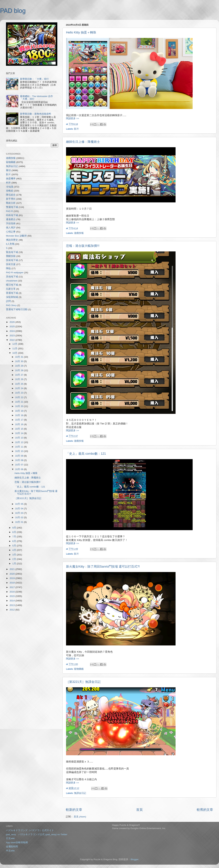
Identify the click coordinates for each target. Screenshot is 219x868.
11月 (15, 349)
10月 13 (20, 438)
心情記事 (11, 232)
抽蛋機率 (11, 179)
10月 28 (20, 370)
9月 (14, 528)
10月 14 (20, 433)
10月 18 (20, 415)
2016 (12, 592)
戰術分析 (11, 203)
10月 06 (20, 469)
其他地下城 (12, 277)
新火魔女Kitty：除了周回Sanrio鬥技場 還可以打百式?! (103, 567)
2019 (12, 578)
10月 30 (20, 361)
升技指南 (11, 223)
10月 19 (20, 411)
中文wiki (10, 851)
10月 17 (20, 420)
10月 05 (20, 504)
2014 (12, 601)
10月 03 (20, 513)
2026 (12, 322)
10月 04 (20, 509)
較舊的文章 (205, 810)
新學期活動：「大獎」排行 (34, 79)
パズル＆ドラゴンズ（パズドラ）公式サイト (30, 830)
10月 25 (20, 384)
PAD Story (11, 305)
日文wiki (10, 838)
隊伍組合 (11, 195)
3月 (14, 555)
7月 (14, 537)
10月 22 (20, 397)
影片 (76, 129)
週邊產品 (11, 219)
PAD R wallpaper (15, 273)
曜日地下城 (12, 285)
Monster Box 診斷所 (16, 236)
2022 (12, 340)
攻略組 (10, 191)
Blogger (134, 859)
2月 (14, 559)
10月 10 (20, 451)
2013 (12, 605)
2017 (12, 587)
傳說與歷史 (12, 240)
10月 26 (20, 379)
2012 (12, 610)
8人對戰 (10, 244)
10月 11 (20, 447)
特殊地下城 (12, 215)
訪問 (8, 301)
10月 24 (20, 388)
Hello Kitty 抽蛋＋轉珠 (81, 32)
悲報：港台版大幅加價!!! (83, 246)
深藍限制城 (12, 297)
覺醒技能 (11, 256)
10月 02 (20, 517)
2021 (12, 569)
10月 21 (20, 402)
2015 (12, 596)
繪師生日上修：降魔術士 (83, 142)
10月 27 (20, 375)
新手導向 (11, 199)
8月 (14, 532)
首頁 (139, 810)
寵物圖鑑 (79, 669)
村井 (8, 183)
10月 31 (20, 357)
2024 (12, 331)
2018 (12, 583)
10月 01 (20, 522)
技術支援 (11, 264)
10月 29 (20, 366)
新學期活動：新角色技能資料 (36, 114)
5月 (14, 546)
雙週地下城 (12, 207)
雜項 (8, 170)
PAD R (9, 211)
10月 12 (20, 442)
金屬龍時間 (12, 847)
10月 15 (20, 429)
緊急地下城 (12, 252)
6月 (14, 541)
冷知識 (10, 187)
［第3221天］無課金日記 (83, 682)
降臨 (8, 268)
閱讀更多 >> (73, 118)
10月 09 (20, 456)
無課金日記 (80, 793)
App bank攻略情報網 (17, 842)
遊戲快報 (79, 233)
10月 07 (20, 465)
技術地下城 (12, 260)
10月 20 (20, 406)
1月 (14, 564)
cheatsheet (12, 281)
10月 (15, 353)
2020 (12, 574)
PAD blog (13, 11)
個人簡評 (11, 228)
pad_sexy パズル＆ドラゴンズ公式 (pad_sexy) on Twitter (37, 834)
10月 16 (20, 424)
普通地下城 (12, 293)
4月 (14, 550)
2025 (12, 326)
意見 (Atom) (80, 817)
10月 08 (20, 460)
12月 (15, 344)
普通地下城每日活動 (17, 309)
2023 (12, 336)
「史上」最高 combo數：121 (86, 454)
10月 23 (20, 393)
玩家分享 (11, 289)
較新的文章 (74, 810)
